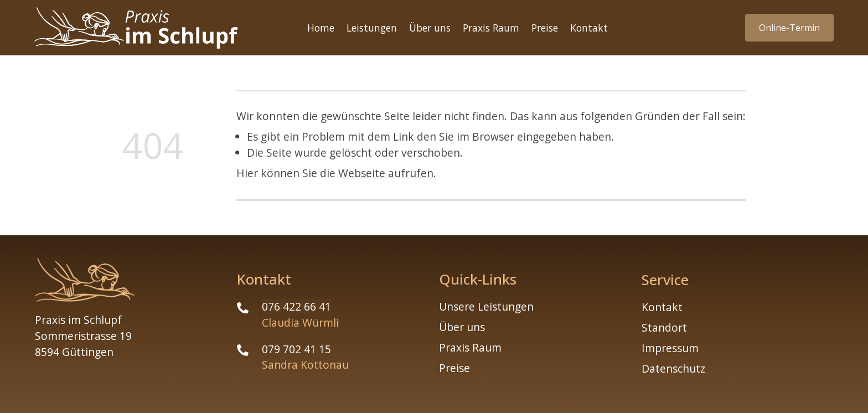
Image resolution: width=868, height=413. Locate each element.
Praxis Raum (491, 28)
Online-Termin (789, 28)
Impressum (670, 348)
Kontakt (589, 28)
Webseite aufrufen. (387, 173)
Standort (664, 327)
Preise (545, 28)
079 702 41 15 (296, 349)
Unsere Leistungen (486, 306)
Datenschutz (673, 368)
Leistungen (372, 28)
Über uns (430, 28)
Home (321, 28)
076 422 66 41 (296, 306)
